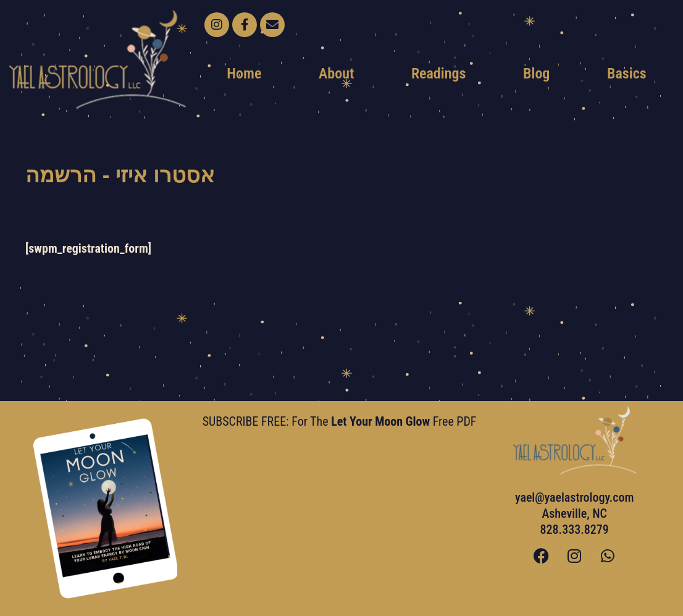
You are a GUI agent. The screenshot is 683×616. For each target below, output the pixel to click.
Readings (438, 74)
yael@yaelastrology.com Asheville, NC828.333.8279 (575, 513)
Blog (536, 74)
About (336, 74)
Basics (627, 74)
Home (244, 74)
